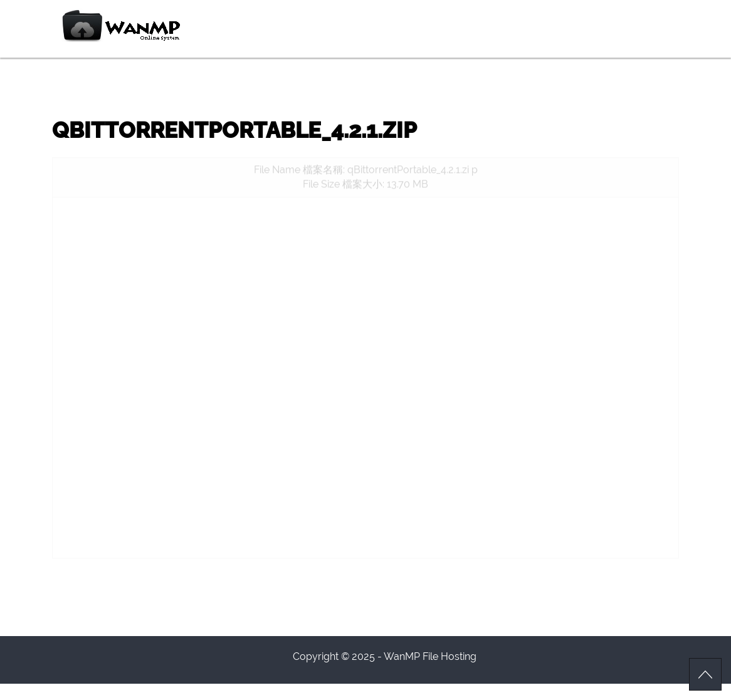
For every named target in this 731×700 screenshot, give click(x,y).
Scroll (705, 674)
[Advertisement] (365, 297)
